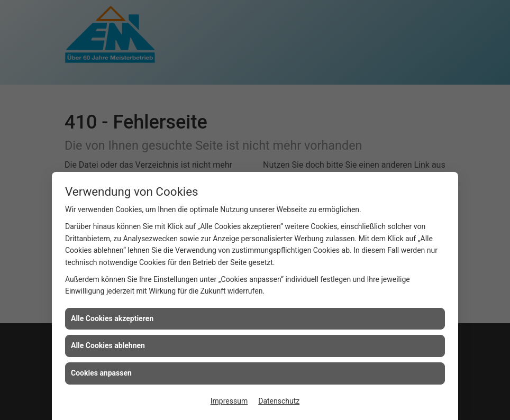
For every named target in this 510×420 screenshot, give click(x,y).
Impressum (229, 401)
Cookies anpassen (101, 373)
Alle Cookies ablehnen (108, 345)
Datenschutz (279, 401)
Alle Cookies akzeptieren (112, 318)
